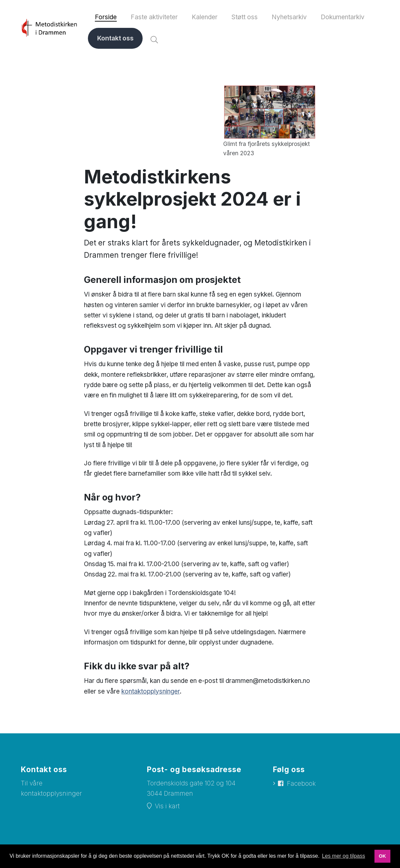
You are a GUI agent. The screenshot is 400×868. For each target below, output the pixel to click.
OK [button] (382, 856)
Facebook (301, 785)
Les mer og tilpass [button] (344, 856)
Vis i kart (167, 807)
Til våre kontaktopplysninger (51, 790)
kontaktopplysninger (151, 692)
